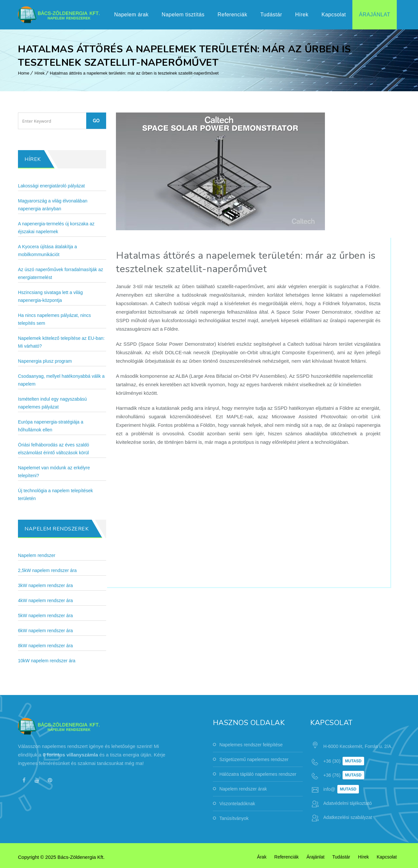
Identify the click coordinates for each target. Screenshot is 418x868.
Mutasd (353, 761)
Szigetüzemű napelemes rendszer (254, 759)
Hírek (302, 15)
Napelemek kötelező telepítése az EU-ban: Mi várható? (61, 342)
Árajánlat (375, 15)
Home (24, 73)
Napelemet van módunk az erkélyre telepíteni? (54, 472)
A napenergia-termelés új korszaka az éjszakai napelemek (56, 228)
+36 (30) (332, 761)
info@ (329, 789)
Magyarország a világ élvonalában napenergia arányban (53, 205)
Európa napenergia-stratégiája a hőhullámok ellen (51, 426)
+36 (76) (332, 775)
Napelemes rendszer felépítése (251, 745)
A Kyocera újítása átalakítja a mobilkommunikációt (48, 251)
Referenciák (232, 15)
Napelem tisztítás (183, 15)
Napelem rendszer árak (243, 789)
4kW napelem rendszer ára (45, 600)
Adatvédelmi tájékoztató (348, 803)
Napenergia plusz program (45, 361)
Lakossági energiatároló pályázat (51, 186)
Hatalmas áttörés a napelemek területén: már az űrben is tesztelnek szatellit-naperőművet (134, 73)
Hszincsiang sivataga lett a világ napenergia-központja (50, 296)
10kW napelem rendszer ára (47, 661)
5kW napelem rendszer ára (45, 616)
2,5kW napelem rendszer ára (47, 570)
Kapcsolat (334, 15)
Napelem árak (131, 15)
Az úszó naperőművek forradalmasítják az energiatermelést (61, 273)
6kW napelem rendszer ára (45, 631)
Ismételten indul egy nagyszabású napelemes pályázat (52, 403)
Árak (262, 857)
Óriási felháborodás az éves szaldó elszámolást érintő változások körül (54, 449)
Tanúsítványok (234, 818)
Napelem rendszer (37, 555)
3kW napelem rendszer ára (45, 585)
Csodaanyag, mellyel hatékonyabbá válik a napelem (61, 380)
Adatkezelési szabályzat (348, 817)
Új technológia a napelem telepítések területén (56, 495)
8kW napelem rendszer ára (45, 646)
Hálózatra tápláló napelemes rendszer (258, 774)
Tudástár (271, 15)
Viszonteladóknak (237, 804)
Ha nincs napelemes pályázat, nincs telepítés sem (54, 319)
